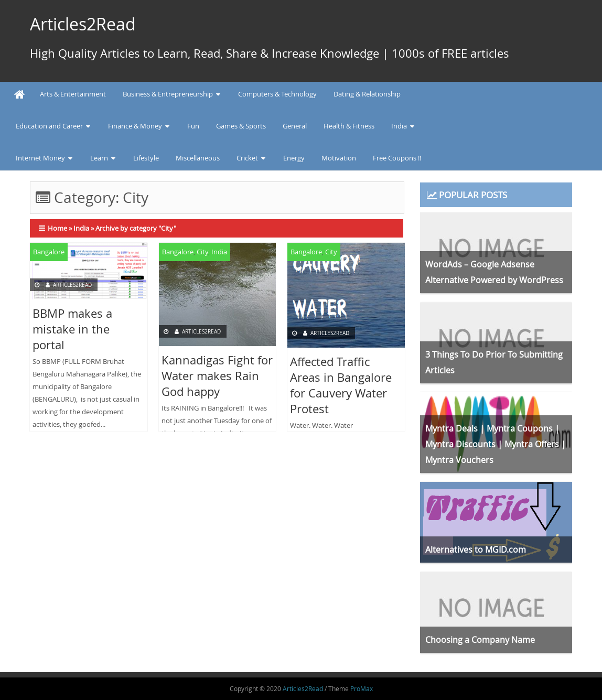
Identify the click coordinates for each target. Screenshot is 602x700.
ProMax (362, 688)
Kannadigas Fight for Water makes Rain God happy (217, 376)
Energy (294, 158)
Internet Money (40, 158)
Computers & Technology (277, 94)
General (295, 126)
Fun (193, 126)
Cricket (247, 158)
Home (57, 228)
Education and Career (49, 126)
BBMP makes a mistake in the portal (72, 329)
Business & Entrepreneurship (168, 94)
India (399, 126)
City (202, 252)
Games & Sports (241, 126)
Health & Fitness (349, 126)
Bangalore (49, 252)
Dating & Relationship (367, 94)
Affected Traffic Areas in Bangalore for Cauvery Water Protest (341, 385)
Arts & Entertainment (73, 94)
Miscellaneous (198, 158)
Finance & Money (135, 126)
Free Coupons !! (397, 158)
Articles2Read (83, 24)
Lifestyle (146, 158)
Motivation (339, 158)
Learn (99, 158)
